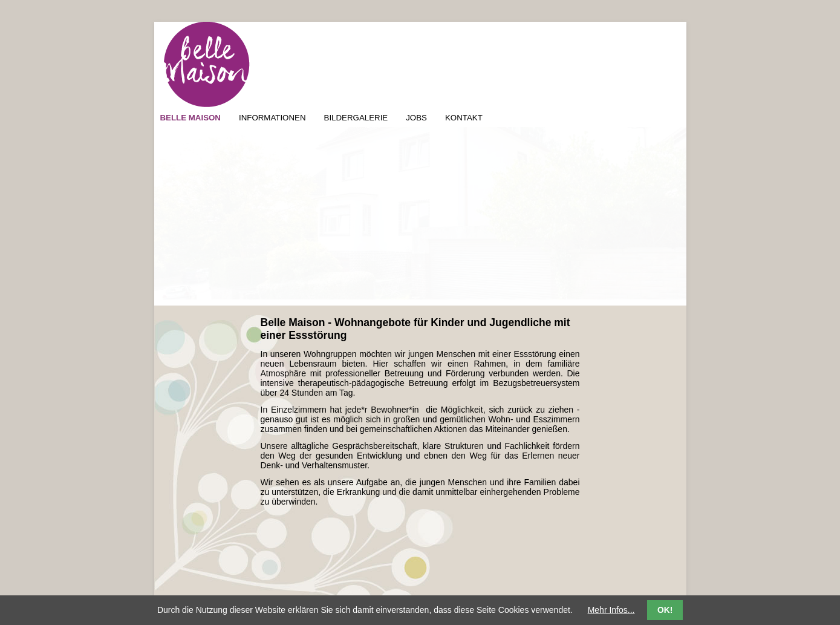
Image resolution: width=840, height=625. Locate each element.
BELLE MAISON (190, 118)
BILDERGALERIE (356, 118)
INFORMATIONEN (272, 118)
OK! (665, 610)
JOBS (416, 118)
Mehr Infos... (611, 610)
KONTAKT (464, 118)
